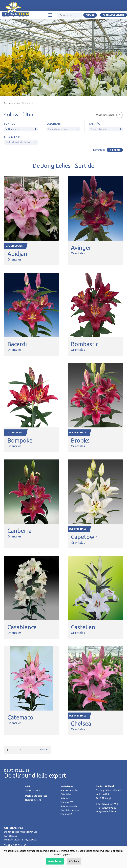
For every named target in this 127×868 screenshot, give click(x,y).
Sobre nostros (33, 791)
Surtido (10, 124)
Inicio (28, 787)
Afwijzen (74, 861)
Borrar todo (98, 150)
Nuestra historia (33, 801)
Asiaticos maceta (69, 807)
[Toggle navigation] (50, 16)
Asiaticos (65, 799)
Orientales (66, 795)
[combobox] (21, 129)
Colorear (53, 124)
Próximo (45, 751)
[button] (109, 115)
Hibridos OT (67, 803)
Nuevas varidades (70, 791)
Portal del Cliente (114, 16)
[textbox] (63, 129)
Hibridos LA (66, 815)
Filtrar (114, 150)
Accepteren (55, 861)
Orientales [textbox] (12, 129)
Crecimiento (13, 137)
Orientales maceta (70, 811)
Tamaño (95, 124)
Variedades (67, 787)
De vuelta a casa (12, 103)
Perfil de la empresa (37, 797)
